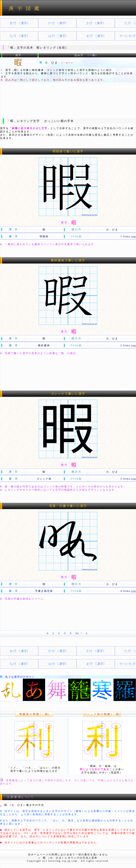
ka (77, 633)
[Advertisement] (68, 98)
